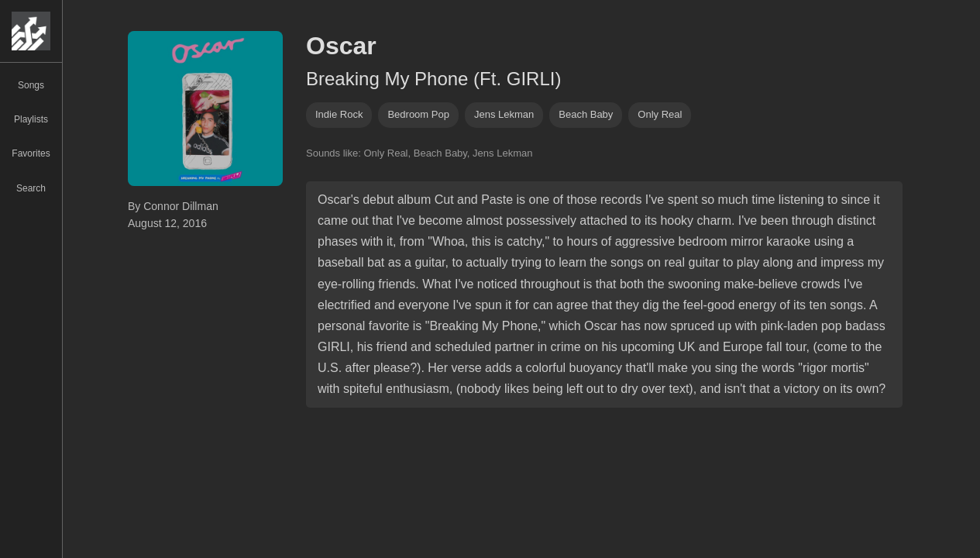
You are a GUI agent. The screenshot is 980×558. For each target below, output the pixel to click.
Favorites (31, 153)
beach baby (586, 114)
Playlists (31, 119)
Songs (31, 85)
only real (660, 114)
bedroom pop (418, 114)
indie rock (339, 114)
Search (31, 188)
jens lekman (504, 114)
